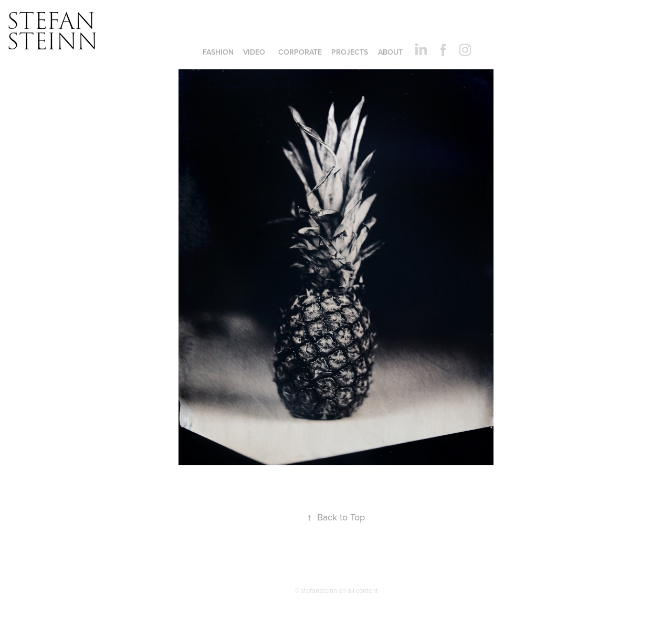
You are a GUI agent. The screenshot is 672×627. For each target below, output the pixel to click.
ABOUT (390, 52)
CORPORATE (300, 52)
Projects (350, 52)
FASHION (218, 52)
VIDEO (254, 52)
